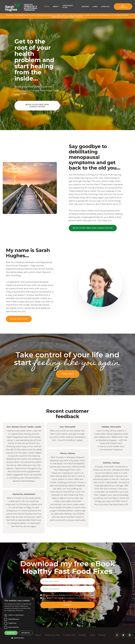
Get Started (123, 6)
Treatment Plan (52, 635)
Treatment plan (68, 6)
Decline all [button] (26, 633)
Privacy (102, 635)
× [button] (33, 599)
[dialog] (19, 619)
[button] (19, 638)
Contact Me (69, 635)
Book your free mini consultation (37, 106)
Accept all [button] (11, 633)
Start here (68, 374)
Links (95, 7)
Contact (106, 7)
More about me (19, 319)
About (56, 7)
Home (47, 7)
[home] (13, 7)
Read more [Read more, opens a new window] (20, 610)
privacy (79, 598)
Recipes (85, 7)
